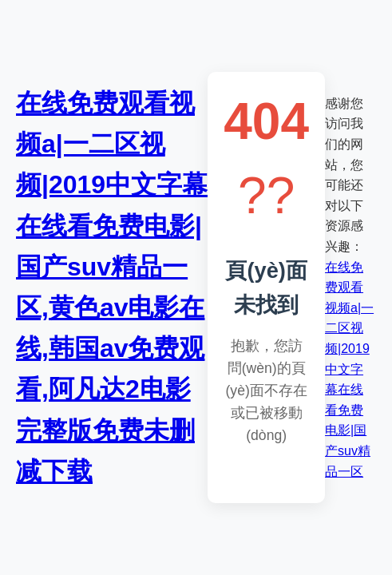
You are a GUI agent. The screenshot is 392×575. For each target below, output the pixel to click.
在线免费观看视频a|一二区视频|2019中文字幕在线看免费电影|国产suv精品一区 (349, 369)
